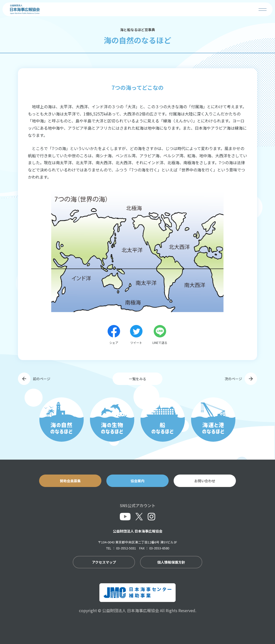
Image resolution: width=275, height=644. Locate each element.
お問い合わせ (205, 481)
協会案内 (137, 481)
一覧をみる (137, 379)
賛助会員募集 (70, 481)
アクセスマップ (104, 562)
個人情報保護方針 (171, 562)
